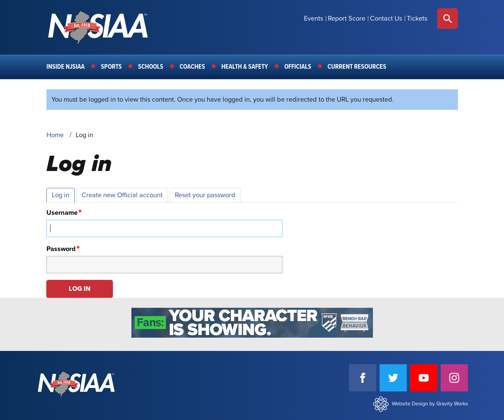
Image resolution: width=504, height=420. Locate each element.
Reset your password (205, 195)
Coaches (192, 67)
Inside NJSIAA (66, 67)
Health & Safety (245, 67)
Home (55, 135)
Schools (151, 67)
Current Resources (357, 67)
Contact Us (386, 19)
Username (62, 213)
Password (61, 249)
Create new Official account (122, 195)
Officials (298, 67)
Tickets (417, 19)
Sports (111, 67)
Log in (61, 195)
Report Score (347, 19)
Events (314, 19)
